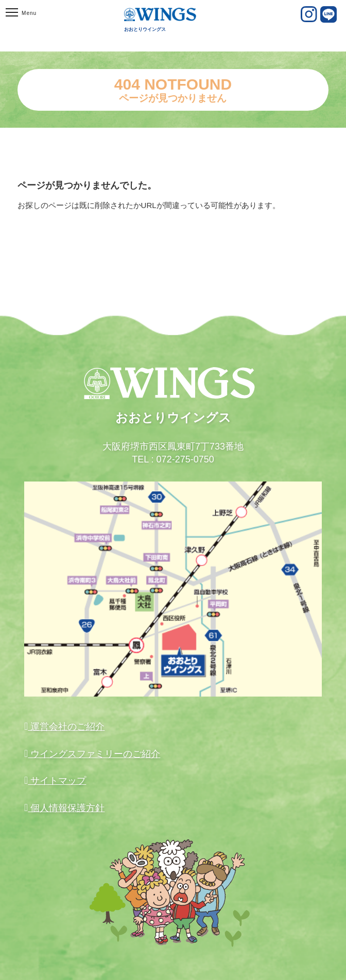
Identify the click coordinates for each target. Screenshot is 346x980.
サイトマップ (57, 781)
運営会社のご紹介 (66, 727)
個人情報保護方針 (66, 808)
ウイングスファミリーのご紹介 (94, 754)
